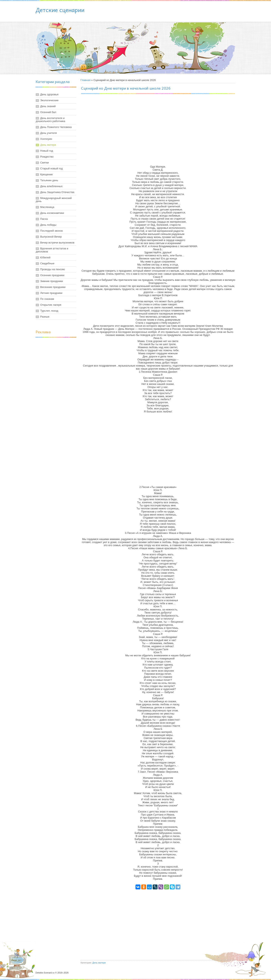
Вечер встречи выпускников (57, 243)
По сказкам (47, 299)
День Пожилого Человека (56, 127)
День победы (48, 225)
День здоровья (49, 94)
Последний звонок (52, 231)
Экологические (49, 100)
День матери (48, 145)
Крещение (46, 174)
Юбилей (45, 257)
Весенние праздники (53, 287)
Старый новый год (51, 168)
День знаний (48, 106)
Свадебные (47, 263)
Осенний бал (48, 112)
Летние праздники (51, 293)
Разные (45, 317)
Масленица (47, 207)
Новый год (47, 151)
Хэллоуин (46, 139)
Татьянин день (49, 180)
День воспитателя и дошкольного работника (51, 120)
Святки (44, 163)
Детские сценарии (60, 10)
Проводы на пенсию (53, 269)
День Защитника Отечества (57, 192)
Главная (85, 80)
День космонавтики (52, 213)
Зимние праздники (52, 281)
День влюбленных (51, 186)
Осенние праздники (52, 275)
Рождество (47, 157)
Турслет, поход (49, 311)
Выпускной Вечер (51, 237)
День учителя (48, 133)
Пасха (44, 219)
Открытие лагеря (51, 305)
